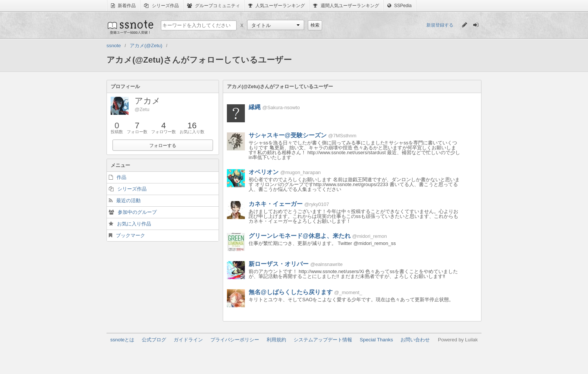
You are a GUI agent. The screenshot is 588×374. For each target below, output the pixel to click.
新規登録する (440, 25)
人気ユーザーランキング (277, 6)
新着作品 (123, 6)
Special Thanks (376, 340)
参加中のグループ (137, 212)
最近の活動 (128, 201)
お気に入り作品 (134, 224)
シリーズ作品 (161, 6)
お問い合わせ (415, 340)
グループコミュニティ (214, 6)
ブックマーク (130, 235)
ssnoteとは (122, 340)
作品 (121, 177)
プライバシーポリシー (235, 340)
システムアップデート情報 (323, 340)
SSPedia (400, 6)
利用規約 (276, 340)
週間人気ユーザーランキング (346, 6)
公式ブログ (154, 340)
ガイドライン (188, 340)
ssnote (130, 27)
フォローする (163, 146)
